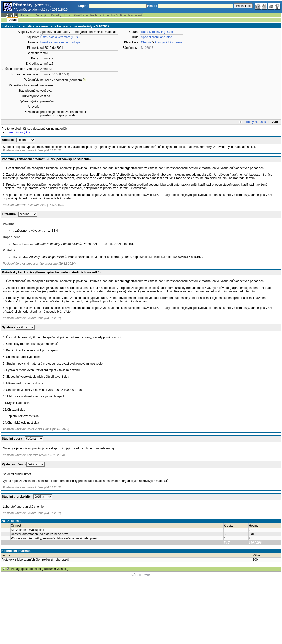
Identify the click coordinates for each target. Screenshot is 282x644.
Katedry (56, 15)
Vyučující (42, 15)
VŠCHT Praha (141, 575)
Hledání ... (27, 15)
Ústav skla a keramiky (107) (59, 37)
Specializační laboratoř (156, 37)
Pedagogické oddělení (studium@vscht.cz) (40, 569)
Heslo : (152, 6)
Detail (13, 20)
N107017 (147, 48)
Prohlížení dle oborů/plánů (108, 15)
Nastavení (135, 15)
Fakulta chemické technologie (60, 42)
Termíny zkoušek (254, 122)
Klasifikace (80, 15)
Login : (83, 6)
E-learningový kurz (19, 132)
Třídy (67, 15)
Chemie (146, 42)
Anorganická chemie (168, 42)
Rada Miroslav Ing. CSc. (157, 32)
